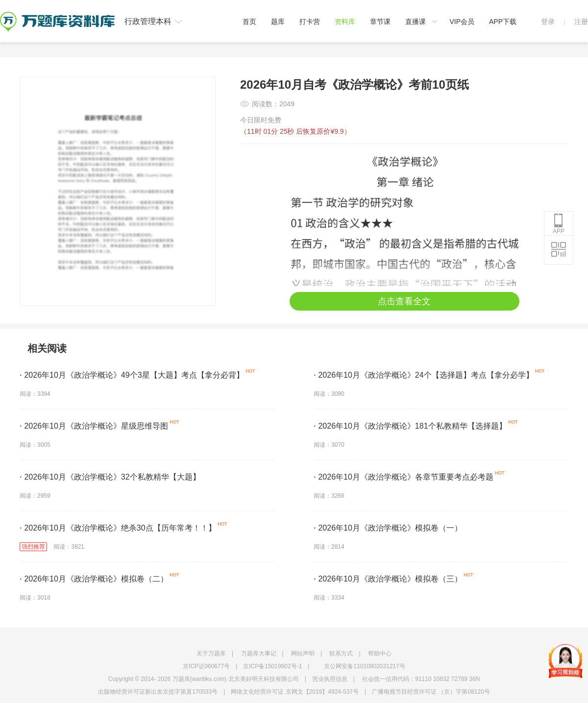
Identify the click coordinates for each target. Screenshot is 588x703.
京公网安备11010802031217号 (364, 666)
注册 (581, 22)
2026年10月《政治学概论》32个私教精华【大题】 (110, 477)
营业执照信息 (330, 679)
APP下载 (503, 22)
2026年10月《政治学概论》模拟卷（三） (388, 579)
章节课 (380, 22)
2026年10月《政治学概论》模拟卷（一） (388, 528)
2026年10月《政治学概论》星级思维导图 (94, 426)
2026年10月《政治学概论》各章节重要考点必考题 (404, 477)
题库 (278, 22)
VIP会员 (462, 22)
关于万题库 (211, 654)
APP (559, 224)
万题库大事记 (259, 654)
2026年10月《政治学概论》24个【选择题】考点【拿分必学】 (424, 375)
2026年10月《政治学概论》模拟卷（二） (94, 579)
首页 (249, 22)
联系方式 (341, 654)
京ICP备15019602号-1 (272, 666)
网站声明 (303, 654)
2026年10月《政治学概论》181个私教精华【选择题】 (410, 426)
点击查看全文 (404, 301)
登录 (548, 22)
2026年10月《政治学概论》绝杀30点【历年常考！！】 (118, 528)
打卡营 (310, 22)
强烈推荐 (33, 547)
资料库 (345, 22)
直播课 (416, 22)
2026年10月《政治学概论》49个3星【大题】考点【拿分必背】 (132, 375)
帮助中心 (380, 654)
